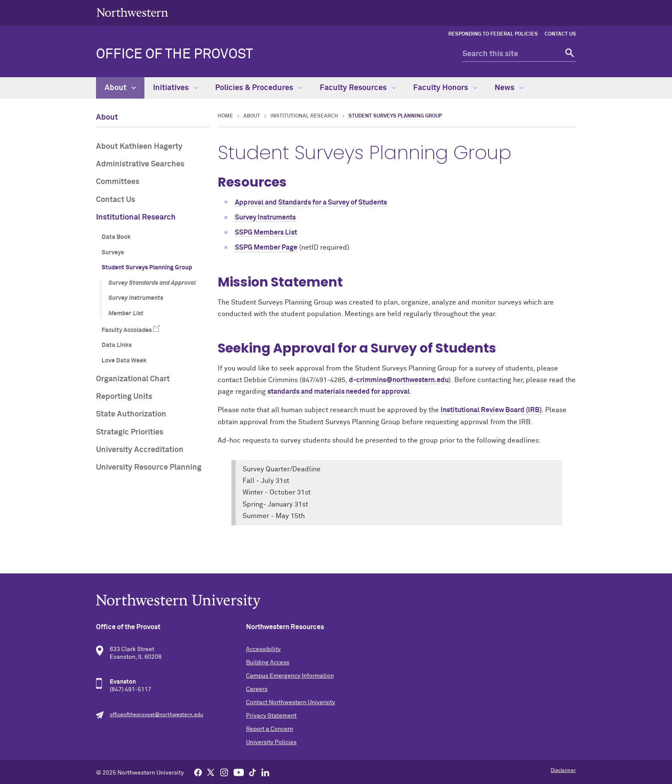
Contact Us (560, 34)
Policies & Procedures (259, 88)
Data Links (117, 345)
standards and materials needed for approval (339, 392)
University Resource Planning (149, 467)
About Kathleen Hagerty (139, 147)
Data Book (116, 237)
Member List (126, 314)
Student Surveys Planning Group (147, 268)
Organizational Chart (133, 379)
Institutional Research (136, 217)
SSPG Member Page (266, 247)
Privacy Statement (271, 716)
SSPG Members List (266, 232)
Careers (257, 689)
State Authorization (131, 414)
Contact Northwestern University (291, 703)
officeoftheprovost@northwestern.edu (156, 715)
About (120, 88)
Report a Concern (270, 729)
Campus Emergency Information (290, 676)
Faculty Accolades (127, 330)
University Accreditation (140, 450)
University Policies (271, 742)
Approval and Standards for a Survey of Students (311, 202)
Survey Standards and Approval (152, 283)
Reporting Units (124, 397)
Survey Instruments (136, 298)
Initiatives (175, 88)
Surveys (113, 253)
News (509, 88)
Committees (118, 182)
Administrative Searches (140, 164)
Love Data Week (124, 361)
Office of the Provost (174, 54)
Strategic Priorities (130, 432)
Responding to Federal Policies (493, 34)
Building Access (268, 663)
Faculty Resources (358, 88)
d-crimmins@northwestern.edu (399, 380)
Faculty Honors (445, 88)
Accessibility (263, 649)
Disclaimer (563, 771)
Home (225, 116)
